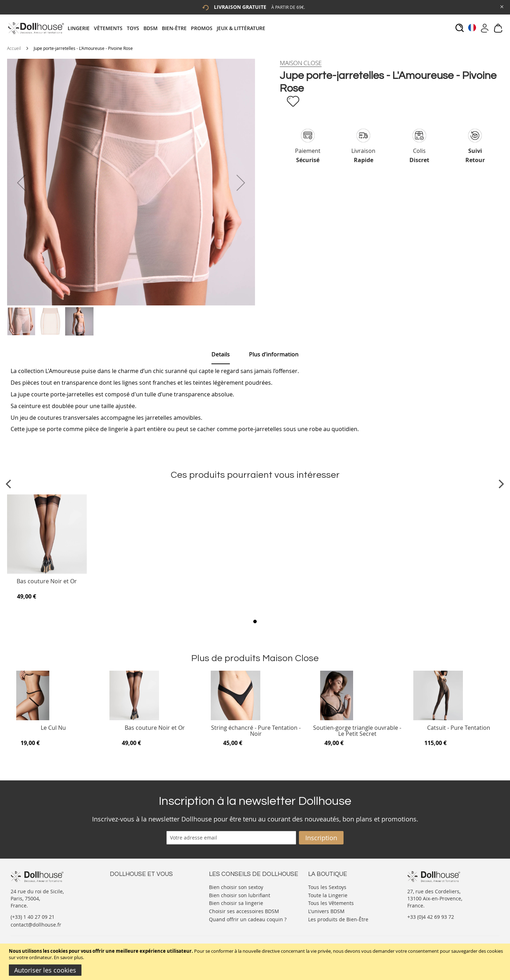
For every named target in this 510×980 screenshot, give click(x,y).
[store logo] (36, 28)
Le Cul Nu (53, 728)
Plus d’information (274, 354)
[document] (256, 962)
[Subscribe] (321, 838)
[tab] (169, 28)
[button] (21, 183)
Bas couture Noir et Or (47, 582)
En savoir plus (68, 957)
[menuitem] (81, 28)
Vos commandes (129, 908)
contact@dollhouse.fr (36, 925)
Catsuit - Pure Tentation (459, 728)
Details (221, 354)
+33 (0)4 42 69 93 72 (431, 917)
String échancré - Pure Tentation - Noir (256, 731)
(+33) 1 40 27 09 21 (33, 917)
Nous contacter (128, 886)
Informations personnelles (141, 901)
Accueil (14, 48)
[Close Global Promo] (501, 6)
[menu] (169, 28)
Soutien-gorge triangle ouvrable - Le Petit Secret (357, 731)
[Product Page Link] (47, 572)
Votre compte (126, 893)
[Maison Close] (301, 63)
